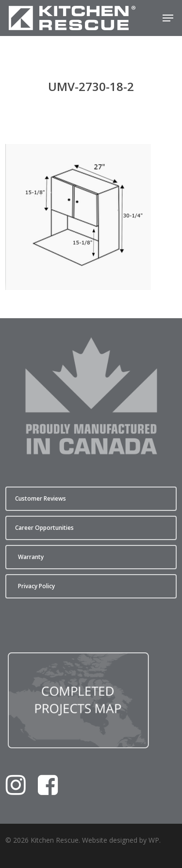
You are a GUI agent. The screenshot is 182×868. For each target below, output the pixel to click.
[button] (168, 18)
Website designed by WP (121, 840)
